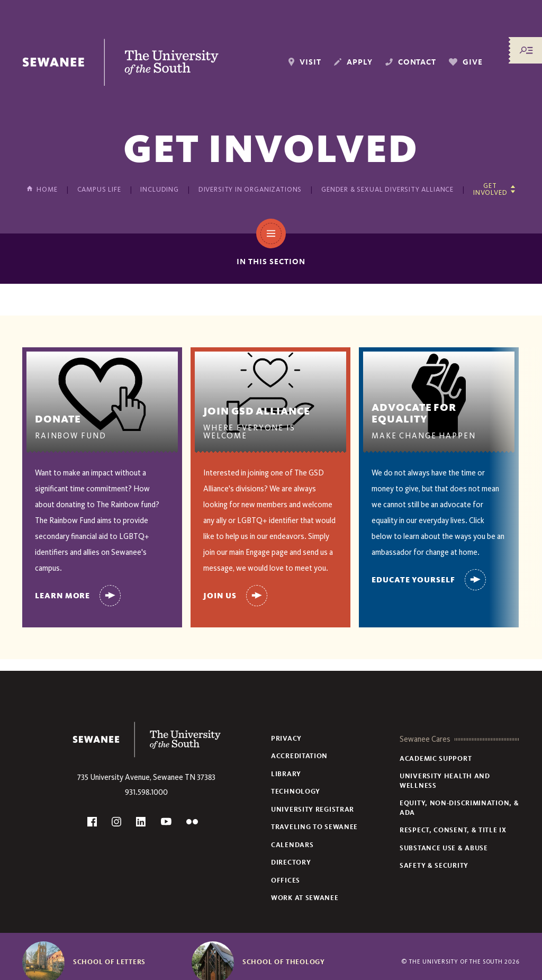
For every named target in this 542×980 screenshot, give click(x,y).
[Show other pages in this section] (494, 189)
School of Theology (284, 962)
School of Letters (109, 962)
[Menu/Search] (526, 50)
